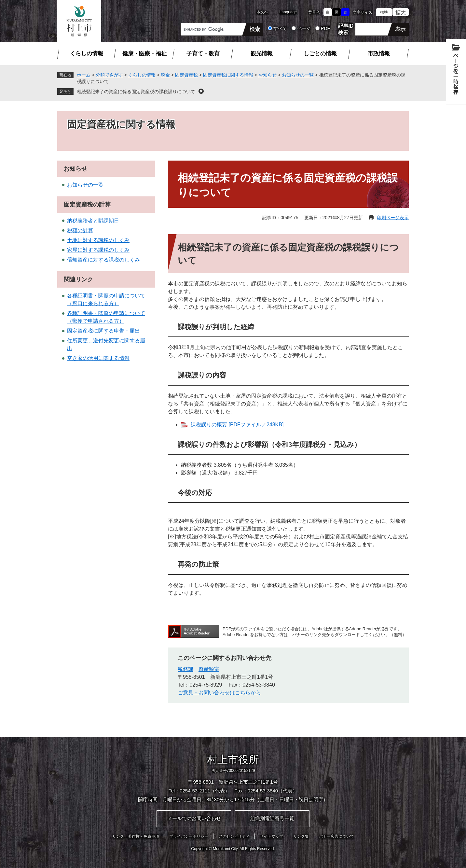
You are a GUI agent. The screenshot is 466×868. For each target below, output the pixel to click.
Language (288, 12)
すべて (280, 28)
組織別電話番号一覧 (272, 818)
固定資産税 (186, 75)
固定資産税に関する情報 (228, 75)
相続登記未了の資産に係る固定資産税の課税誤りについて (136, 92)
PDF (325, 28)
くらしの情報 (87, 54)
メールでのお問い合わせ (194, 818)
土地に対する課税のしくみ (98, 240)
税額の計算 (80, 230)
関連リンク (78, 279)
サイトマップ (271, 836)
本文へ (262, 12)
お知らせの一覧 (298, 75)
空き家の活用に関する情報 (98, 358)
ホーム (84, 75)
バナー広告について (336, 836)
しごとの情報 (320, 54)
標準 (384, 12)
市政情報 (379, 54)
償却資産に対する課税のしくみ (103, 260)
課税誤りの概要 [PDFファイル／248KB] (237, 425)
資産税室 (209, 669)
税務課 (185, 669)
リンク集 (301, 836)
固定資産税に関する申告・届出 (103, 331)
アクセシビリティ (234, 836)
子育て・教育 (203, 54)
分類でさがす (109, 75)
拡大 (401, 13)
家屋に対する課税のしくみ (98, 250)
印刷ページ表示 (393, 218)
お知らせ (267, 75)
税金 (165, 75)
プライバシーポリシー (189, 836)
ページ (304, 28)
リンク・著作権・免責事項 (136, 836)
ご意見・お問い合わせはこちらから (219, 693)
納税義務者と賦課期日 (93, 221)
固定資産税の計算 (87, 205)
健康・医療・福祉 (144, 54)
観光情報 (262, 54)
